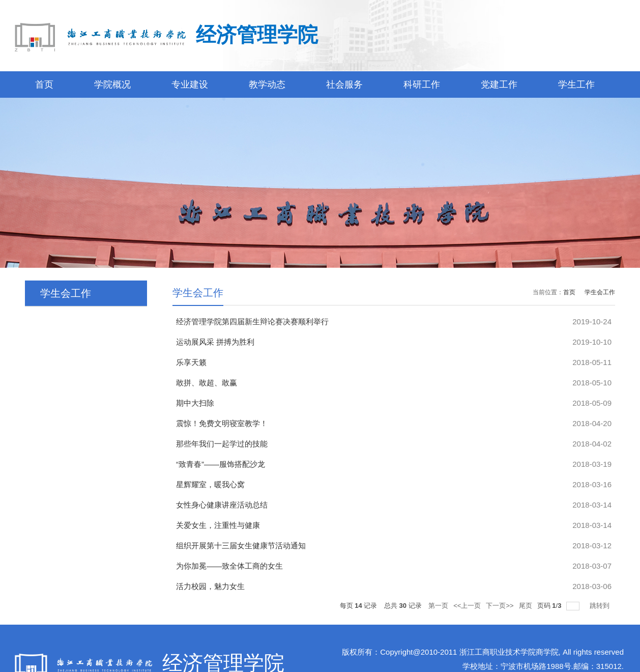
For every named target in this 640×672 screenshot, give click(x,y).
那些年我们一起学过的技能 (222, 444)
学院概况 (112, 85)
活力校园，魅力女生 (210, 586)
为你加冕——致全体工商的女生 (229, 566)
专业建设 (190, 85)
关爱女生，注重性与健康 (218, 525)
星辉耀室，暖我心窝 (210, 484)
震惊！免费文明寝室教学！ (222, 423)
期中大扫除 (195, 403)
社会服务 (344, 85)
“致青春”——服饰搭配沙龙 (221, 464)
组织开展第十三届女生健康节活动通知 (241, 545)
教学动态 (267, 85)
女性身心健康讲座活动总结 (222, 505)
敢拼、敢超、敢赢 (207, 383)
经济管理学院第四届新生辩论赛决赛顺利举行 (252, 321)
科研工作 (422, 85)
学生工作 (576, 85)
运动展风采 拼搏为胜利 (215, 342)
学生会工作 (600, 292)
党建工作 (499, 85)
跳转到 (601, 606)
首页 (44, 85)
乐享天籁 (191, 362)
